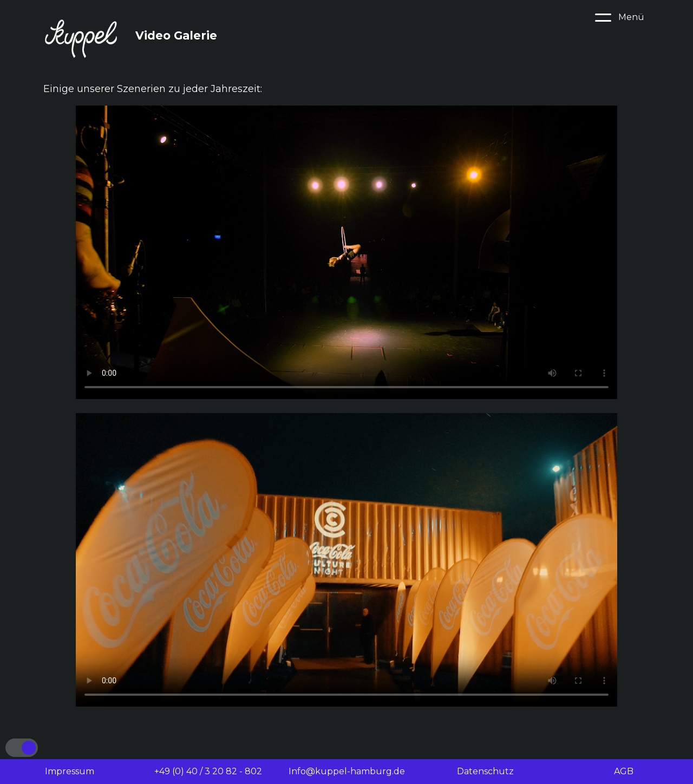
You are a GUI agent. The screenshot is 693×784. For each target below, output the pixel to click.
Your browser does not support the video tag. (346, 252)
